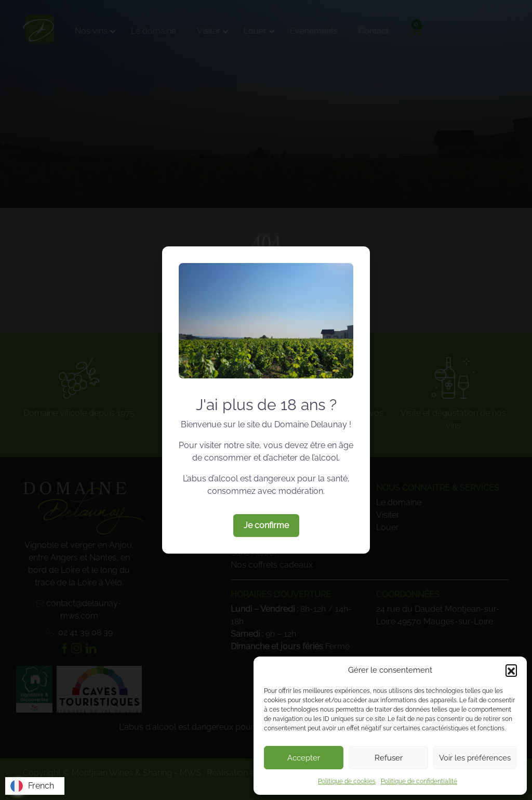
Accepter (304, 758)
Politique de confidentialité (419, 781)
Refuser (389, 758)
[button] (511, 670)
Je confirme (266, 525)
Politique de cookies (347, 781)
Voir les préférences (475, 758)
